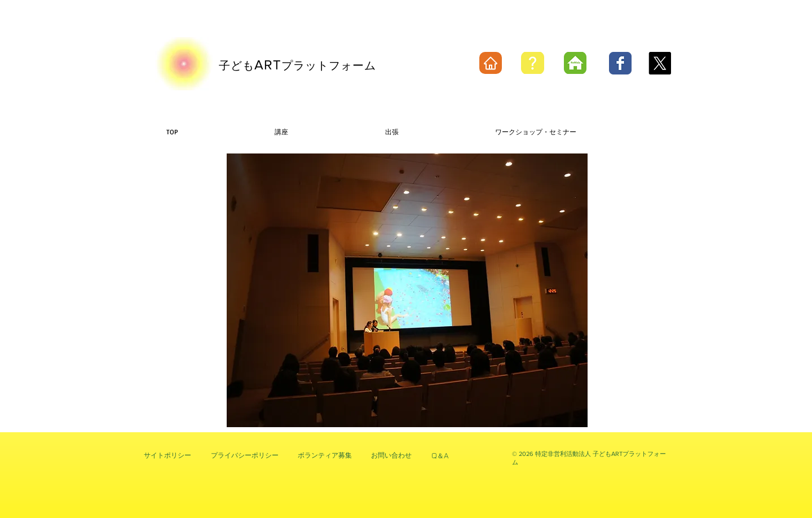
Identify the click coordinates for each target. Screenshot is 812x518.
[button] (407, 290)
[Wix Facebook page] (620, 63)
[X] (660, 63)
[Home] (491, 63)
